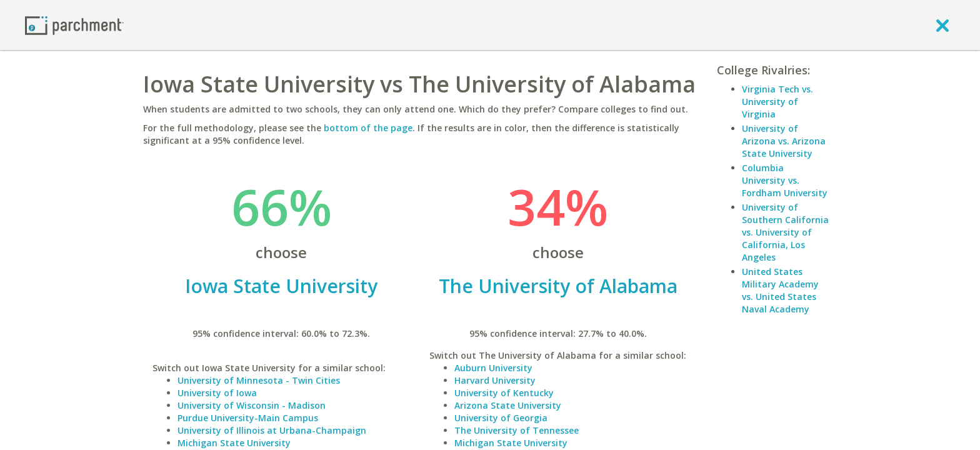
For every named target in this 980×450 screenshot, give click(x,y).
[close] (942, 25)
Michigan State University (234, 443)
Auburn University (493, 368)
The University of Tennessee (517, 430)
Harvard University (495, 380)
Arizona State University (508, 405)
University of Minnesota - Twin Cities (259, 380)
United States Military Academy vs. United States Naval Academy (780, 290)
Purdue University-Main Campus (248, 418)
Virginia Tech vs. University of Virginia (777, 102)
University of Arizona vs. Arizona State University (784, 141)
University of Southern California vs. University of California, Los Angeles (785, 232)
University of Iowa (217, 393)
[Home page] (74, 25)
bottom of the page (368, 128)
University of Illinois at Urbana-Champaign (272, 430)
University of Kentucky (504, 393)
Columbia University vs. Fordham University (785, 180)
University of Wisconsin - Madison (252, 405)
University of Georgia (501, 418)
